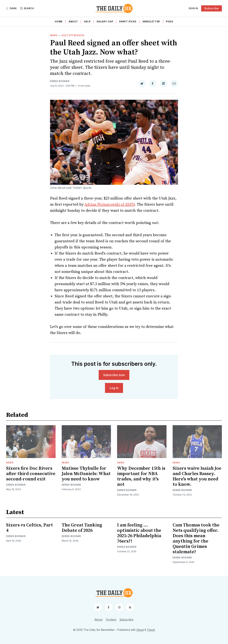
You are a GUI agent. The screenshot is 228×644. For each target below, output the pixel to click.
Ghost (140, 630)
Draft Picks (128, 21)
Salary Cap (105, 21)
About (73, 21)
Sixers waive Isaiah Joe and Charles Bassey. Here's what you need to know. (197, 476)
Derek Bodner (60, 81)
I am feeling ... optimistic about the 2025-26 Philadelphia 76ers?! (139, 533)
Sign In (193, 8)
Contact (111, 619)
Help (87, 21)
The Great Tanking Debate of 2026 (82, 528)
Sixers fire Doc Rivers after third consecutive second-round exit (31, 474)
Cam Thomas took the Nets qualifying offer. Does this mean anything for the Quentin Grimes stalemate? (196, 539)
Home (59, 21)
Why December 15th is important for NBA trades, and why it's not (141, 476)
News (54, 35)
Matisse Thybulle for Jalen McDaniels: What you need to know (86, 474)
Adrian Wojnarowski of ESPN (110, 205)
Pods (170, 21)
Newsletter (151, 21)
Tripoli (151, 630)
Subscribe (212, 8)
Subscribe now (114, 375)
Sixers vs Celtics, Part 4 (30, 528)
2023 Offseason (73, 35)
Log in (114, 388)
